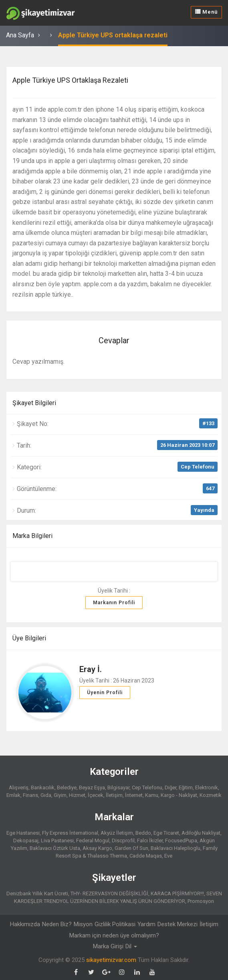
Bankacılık (43, 787)
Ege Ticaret (166, 833)
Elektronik (207, 787)
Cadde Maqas (146, 856)
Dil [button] (131, 946)
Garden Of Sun (131, 848)
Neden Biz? (57, 924)
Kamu (152, 795)
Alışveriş (19, 787)
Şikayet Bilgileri (34, 403)
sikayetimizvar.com (111, 960)
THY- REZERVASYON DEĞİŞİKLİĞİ (109, 893)
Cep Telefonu (198, 467)
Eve (168, 856)
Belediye (67, 787)
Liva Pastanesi (57, 840)
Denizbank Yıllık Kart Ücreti (37, 893)
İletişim (114, 795)
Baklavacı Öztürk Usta (55, 848)
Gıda (46, 795)
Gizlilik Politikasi (115, 924)
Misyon (83, 924)
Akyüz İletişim (117, 833)
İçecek (96, 795)
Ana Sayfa (20, 35)
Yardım (146, 924)
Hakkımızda (25, 924)
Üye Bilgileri (29, 638)
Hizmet (77, 795)
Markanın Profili (114, 603)
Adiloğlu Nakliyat (201, 833)
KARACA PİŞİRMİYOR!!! (177, 893)
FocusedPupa (181, 840)
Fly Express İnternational (70, 833)
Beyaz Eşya (92, 787)
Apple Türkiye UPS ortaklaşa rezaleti (113, 35)
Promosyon (201, 901)
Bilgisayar (118, 787)
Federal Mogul (93, 840)
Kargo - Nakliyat (179, 795)
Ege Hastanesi (23, 833)
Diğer (170, 787)
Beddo (143, 833)
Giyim (60, 795)
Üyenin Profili (105, 693)
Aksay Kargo (97, 848)
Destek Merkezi (178, 924)
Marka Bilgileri (32, 536)
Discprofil (123, 840)
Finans (30, 795)
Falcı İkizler (150, 840)
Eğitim (186, 787)
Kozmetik (211, 795)
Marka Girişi (108, 946)
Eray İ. (91, 669)
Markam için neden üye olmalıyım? (114, 935)
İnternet (134, 795)
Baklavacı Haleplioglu (176, 848)
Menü (206, 12)
